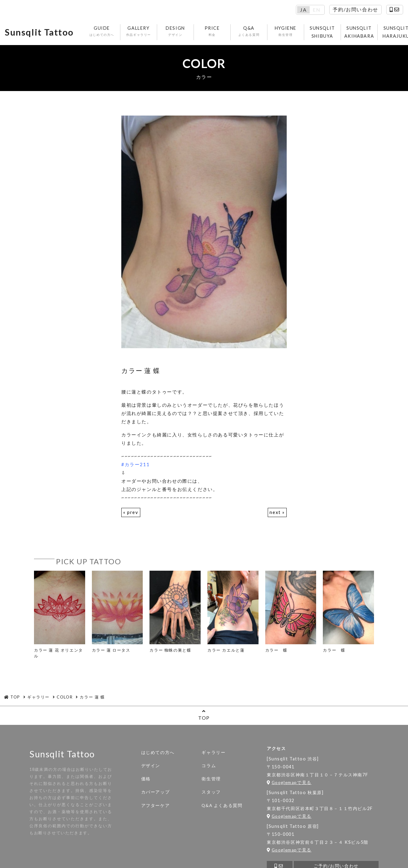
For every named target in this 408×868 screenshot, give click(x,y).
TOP (204, 715)
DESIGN (175, 31)
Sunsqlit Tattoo (39, 32)
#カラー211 (135, 464)
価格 (146, 779)
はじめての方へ (158, 752)
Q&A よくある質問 (222, 805)
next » (277, 512)
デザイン (151, 766)
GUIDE (102, 31)
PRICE (212, 31)
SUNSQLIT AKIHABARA (359, 32)
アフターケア (156, 805)
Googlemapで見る (289, 782)
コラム (209, 766)
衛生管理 (211, 779)
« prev (131, 512)
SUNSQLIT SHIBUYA (322, 32)
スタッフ (211, 792)
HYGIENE (286, 31)
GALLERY (139, 31)
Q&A (249, 31)
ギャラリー (213, 752)
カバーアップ (156, 792)
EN (317, 10)
